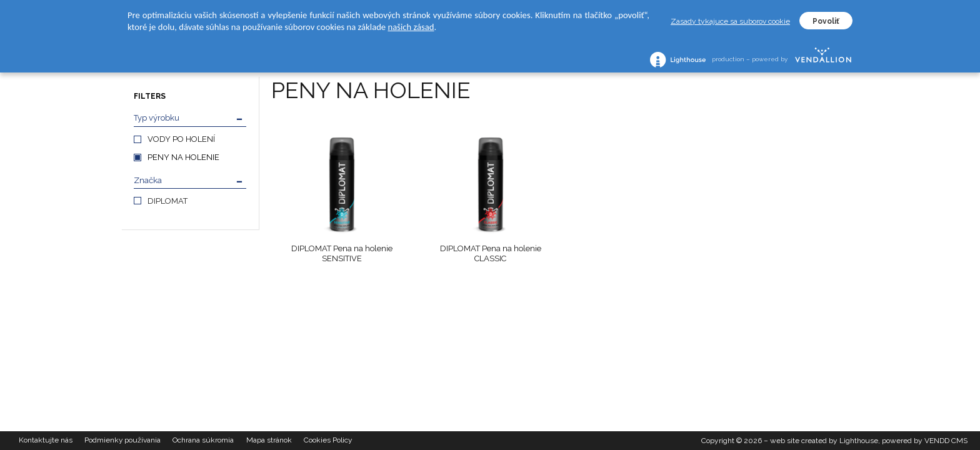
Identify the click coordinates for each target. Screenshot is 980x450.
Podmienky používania (123, 441)
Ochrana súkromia (205, 441)
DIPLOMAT (167, 201)
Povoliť (826, 21)
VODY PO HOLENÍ (181, 139)
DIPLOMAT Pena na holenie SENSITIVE (342, 253)
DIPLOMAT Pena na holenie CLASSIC (491, 253)
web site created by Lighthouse (824, 441)
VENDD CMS (946, 441)
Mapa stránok (271, 441)
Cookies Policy (331, 441)
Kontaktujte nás (46, 441)
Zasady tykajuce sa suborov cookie (730, 21)
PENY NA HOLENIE (183, 157)
